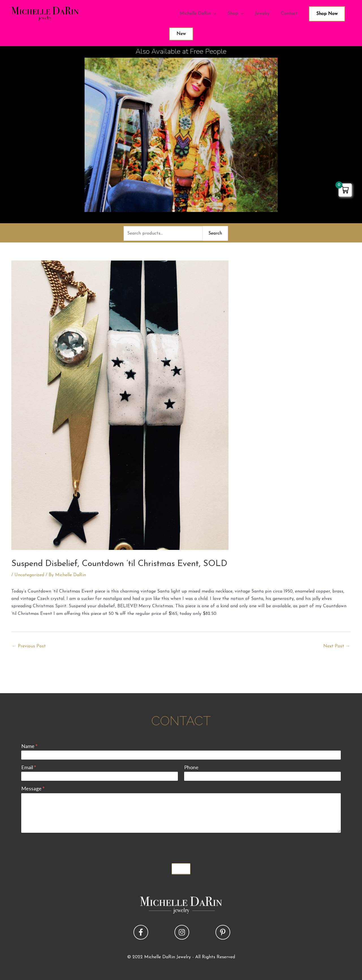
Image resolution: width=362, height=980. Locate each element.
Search (215, 233)
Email (29, 767)
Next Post (337, 646)
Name (29, 746)
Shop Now (327, 14)
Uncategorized (29, 575)
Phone (191, 767)
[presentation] (64, 847)
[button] (141, 932)
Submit (181, 869)
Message (33, 788)
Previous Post (29, 646)
